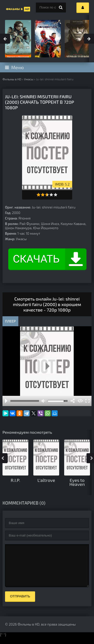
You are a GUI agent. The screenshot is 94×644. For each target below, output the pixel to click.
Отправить (20, 604)
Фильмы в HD (12, 79)
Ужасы (29, 79)
